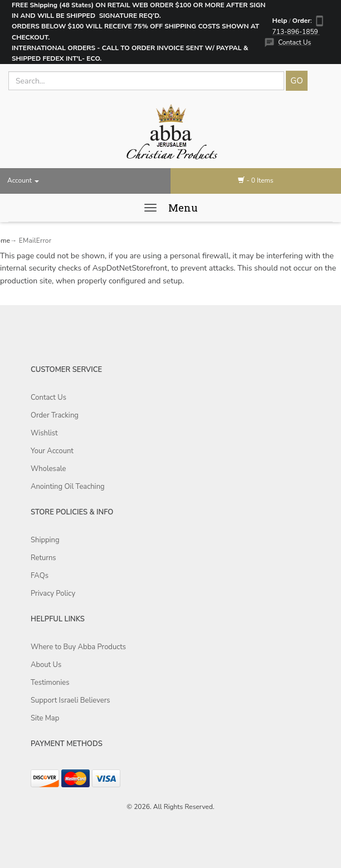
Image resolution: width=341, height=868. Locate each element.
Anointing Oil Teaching (68, 487)
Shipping (45, 540)
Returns (43, 558)
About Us (46, 665)
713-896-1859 (296, 32)
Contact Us (294, 42)
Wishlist (44, 433)
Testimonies (50, 683)
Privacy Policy (53, 594)
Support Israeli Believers (70, 700)
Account (23, 180)
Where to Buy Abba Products (78, 647)
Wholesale (48, 469)
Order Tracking (55, 415)
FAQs (40, 576)
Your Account (52, 451)
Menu (183, 208)
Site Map (45, 718)
